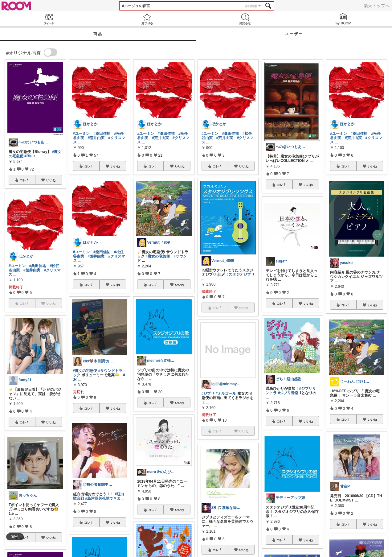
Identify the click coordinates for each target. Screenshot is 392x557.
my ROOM (343, 19)
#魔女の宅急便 (85, 371)
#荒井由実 (32, 270)
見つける (147, 19)
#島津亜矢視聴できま (103, 498)
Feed (49, 19)
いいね (51, 180)
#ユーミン (17, 266)
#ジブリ (208, 394)
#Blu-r (30, 156)
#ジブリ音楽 (288, 393)
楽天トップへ (377, 6)
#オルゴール (226, 394)
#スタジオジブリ (241, 274)
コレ (24, 180)
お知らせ (245, 19)
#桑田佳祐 (38, 266)
